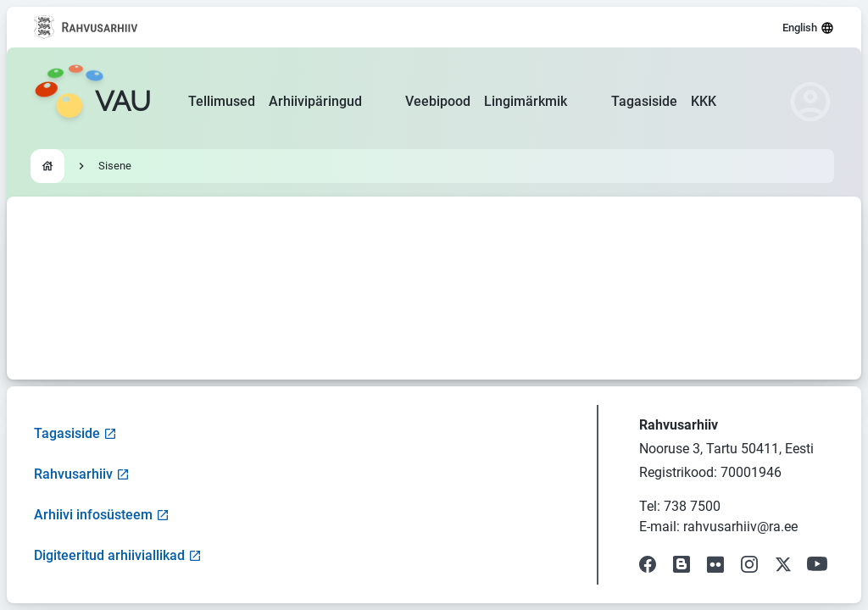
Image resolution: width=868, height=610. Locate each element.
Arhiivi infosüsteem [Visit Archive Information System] (102, 515)
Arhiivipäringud (315, 101)
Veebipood (438, 101)
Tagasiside (644, 101)
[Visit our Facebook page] (648, 564)
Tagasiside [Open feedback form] (75, 433)
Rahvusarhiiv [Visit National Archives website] (82, 474)
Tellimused (222, 101)
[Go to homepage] (92, 102)
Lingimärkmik (526, 101)
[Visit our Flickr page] (715, 564)
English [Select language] (808, 28)
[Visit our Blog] (682, 564)
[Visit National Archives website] (86, 27)
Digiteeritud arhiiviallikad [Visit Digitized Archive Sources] (118, 555)
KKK (704, 101)
